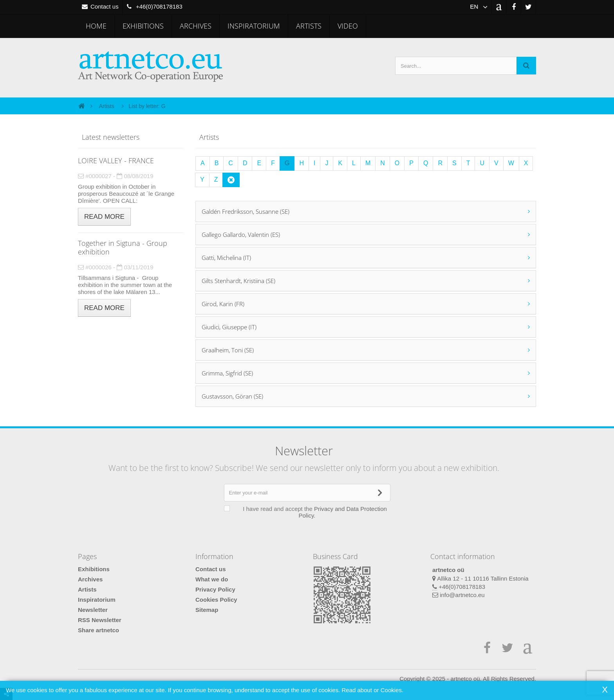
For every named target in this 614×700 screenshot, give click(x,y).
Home (96, 26)
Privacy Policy (215, 589)
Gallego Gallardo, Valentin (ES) (241, 235)
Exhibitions (143, 26)
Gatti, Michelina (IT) (226, 258)
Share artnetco (98, 630)
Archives (196, 26)
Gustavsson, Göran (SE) (232, 396)
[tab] (366, 211)
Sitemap (207, 610)
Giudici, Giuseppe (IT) (229, 327)
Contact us (211, 569)
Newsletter (93, 610)
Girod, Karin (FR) (223, 304)
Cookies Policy (216, 600)
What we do (212, 579)
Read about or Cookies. (372, 690)
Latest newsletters (111, 137)
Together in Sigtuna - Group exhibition (123, 247)
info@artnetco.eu (462, 595)
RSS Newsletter (100, 620)
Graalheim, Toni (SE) (228, 350)
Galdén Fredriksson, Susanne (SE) (246, 211)
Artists (309, 26)
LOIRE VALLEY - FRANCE (116, 161)
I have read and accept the (311, 512)
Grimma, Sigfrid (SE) (227, 373)
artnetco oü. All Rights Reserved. (493, 679)
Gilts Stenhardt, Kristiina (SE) (238, 281)
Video (348, 26)
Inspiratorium (254, 26)
